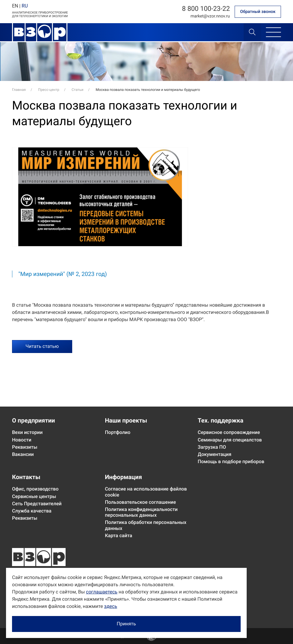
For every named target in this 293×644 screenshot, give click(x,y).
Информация (123, 477)
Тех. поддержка (221, 420)
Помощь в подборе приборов (231, 461)
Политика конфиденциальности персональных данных (141, 512)
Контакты (26, 477)
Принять (126, 624)
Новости (22, 440)
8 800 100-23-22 (206, 9)
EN (15, 6)
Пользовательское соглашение (140, 502)
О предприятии (34, 420)
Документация (214, 454)
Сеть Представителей (37, 504)
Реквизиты (25, 447)
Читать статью (42, 346)
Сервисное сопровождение (229, 432)
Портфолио (118, 432)
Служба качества (32, 511)
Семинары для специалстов (230, 440)
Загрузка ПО (212, 447)
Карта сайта (119, 536)
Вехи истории (27, 432)
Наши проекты (126, 420)
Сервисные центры (34, 496)
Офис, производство (35, 489)
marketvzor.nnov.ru (210, 16)
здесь (111, 606)
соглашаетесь (102, 592)
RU (25, 6)
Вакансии (23, 454)
